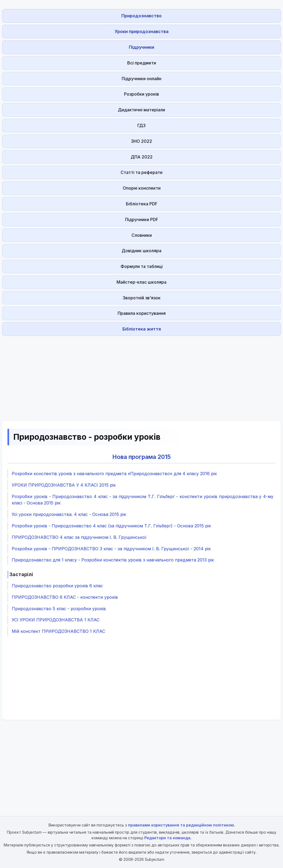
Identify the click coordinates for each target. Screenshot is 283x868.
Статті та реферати (141, 172)
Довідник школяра (141, 251)
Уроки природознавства (142, 31)
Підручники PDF (142, 219)
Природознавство (141, 16)
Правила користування (142, 313)
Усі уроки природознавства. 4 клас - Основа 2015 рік (69, 514)
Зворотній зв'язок (142, 298)
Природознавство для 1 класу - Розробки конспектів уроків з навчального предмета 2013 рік (113, 560)
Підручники (141, 47)
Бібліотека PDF (142, 204)
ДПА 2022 (142, 157)
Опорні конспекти (142, 188)
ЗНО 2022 (141, 141)
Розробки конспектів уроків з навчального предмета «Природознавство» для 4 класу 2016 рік (114, 474)
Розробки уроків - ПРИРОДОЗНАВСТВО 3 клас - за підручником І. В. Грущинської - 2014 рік (111, 549)
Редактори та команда (167, 838)
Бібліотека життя (142, 329)
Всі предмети (142, 63)
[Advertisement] (141, 375)
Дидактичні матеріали (141, 110)
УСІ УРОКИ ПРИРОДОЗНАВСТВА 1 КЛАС (56, 620)
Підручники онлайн (141, 79)
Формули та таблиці (142, 266)
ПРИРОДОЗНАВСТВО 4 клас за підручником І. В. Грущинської (79, 537)
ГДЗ (141, 125)
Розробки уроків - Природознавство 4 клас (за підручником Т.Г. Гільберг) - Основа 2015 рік (111, 526)
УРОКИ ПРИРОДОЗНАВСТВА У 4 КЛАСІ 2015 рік (64, 485)
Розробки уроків (141, 94)
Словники (142, 235)
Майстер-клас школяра (141, 282)
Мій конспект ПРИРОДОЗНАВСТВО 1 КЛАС (58, 631)
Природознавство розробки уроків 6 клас (57, 586)
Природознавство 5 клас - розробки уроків (59, 609)
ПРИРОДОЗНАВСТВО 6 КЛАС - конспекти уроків (65, 597)
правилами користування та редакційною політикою (181, 825)
